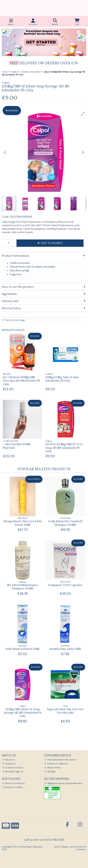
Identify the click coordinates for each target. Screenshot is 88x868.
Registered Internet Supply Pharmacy (63, 783)
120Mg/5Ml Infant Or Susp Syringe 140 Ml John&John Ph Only (23, 713)
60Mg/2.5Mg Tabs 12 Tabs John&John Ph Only (62, 379)
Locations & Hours (13, 768)
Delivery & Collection (56, 764)
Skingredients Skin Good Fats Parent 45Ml (23, 523)
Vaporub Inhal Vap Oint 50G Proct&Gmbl (65, 711)
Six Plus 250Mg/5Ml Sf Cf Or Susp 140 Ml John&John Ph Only (64, 448)
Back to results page (15, 320)
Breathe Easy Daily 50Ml (65, 649)
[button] (83, 114)
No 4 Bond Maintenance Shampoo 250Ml (23, 587)
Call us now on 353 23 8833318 (44, 840)
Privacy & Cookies (13, 787)
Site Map (50, 772)
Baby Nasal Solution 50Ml (23, 649)
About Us (9, 760)
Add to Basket (50, 243)
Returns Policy (53, 768)
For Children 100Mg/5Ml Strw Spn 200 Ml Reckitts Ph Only (21, 381)
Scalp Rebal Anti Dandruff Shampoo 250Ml (65, 523)
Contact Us (9, 764)
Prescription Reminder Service (60, 760)
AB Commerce (81, 848)
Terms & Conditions (14, 783)
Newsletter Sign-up (13, 772)
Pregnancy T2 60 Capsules (65, 585)
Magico (65, 847)
